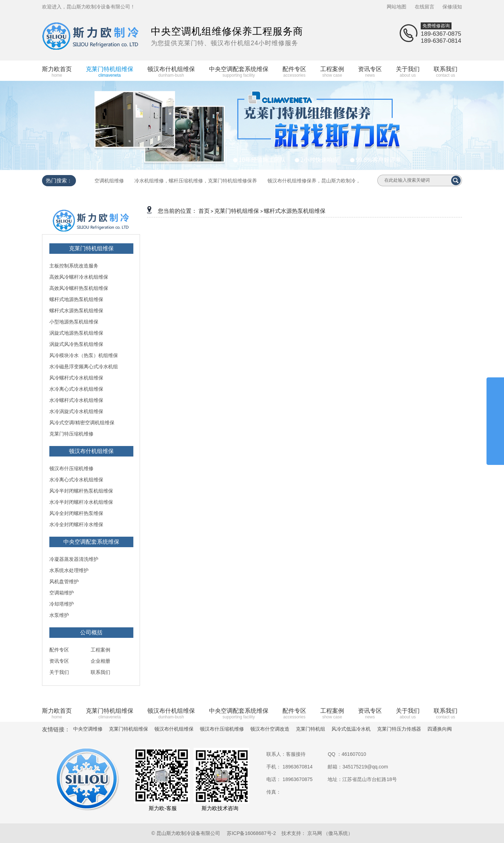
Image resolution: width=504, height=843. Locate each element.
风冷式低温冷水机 (351, 729)
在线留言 (425, 7)
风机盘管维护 (64, 581)
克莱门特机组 (310, 729)
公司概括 (91, 632)
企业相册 (100, 661)
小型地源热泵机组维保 (74, 322)
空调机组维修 (109, 181)
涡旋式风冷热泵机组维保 (76, 344)
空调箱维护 (62, 593)
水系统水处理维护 (69, 570)
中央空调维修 (88, 729)
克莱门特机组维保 (91, 248)
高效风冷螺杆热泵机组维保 (79, 288)
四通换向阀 (440, 729)
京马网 (315, 833)
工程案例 (100, 650)
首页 (204, 211)
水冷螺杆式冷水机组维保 (76, 400)
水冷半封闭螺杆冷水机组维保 (81, 502)
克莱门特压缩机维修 (71, 434)
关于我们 (59, 672)
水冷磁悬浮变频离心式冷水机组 (84, 367)
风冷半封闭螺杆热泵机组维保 (81, 491)
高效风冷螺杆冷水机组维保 (79, 277)
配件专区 (59, 650)
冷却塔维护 (62, 604)
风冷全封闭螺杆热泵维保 (76, 513)
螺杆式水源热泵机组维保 (76, 311)
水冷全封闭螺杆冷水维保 (76, 524)
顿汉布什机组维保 (91, 451)
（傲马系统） (338, 833)
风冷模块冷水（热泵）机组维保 (84, 355)
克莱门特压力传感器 (399, 729)
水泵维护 (59, 615)
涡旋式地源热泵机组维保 (76, 333)
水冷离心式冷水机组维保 (76, 389)
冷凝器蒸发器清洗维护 (74, 559)
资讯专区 (59, 661)
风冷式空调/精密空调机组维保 (82, 423)
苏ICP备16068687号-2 (251, 833)
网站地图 (397, 7)
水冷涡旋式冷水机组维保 (76, 411)
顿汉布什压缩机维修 (71, 468)
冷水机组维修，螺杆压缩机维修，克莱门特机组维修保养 (196, 181)
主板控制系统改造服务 (74, 266)
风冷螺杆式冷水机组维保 (76, 378)
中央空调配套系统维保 (91, 542)
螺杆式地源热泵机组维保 (76, 299)
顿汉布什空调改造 (270, 729)
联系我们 (100, 672)
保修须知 (452, 7)
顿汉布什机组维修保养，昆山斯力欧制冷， (314, 181)
